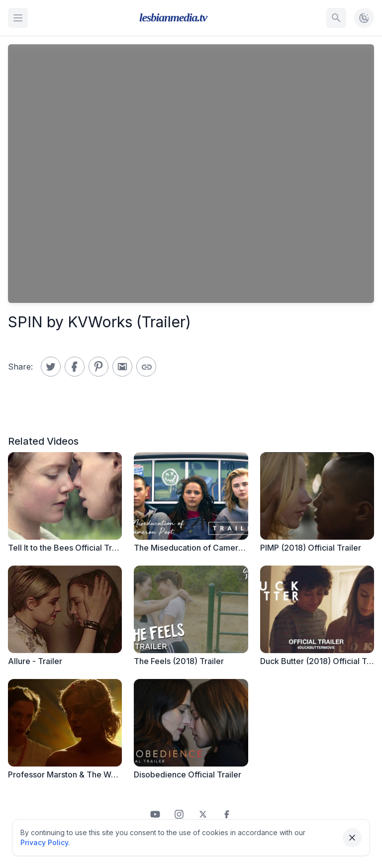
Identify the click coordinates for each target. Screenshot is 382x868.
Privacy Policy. (45, 842)
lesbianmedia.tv (173, 17)
